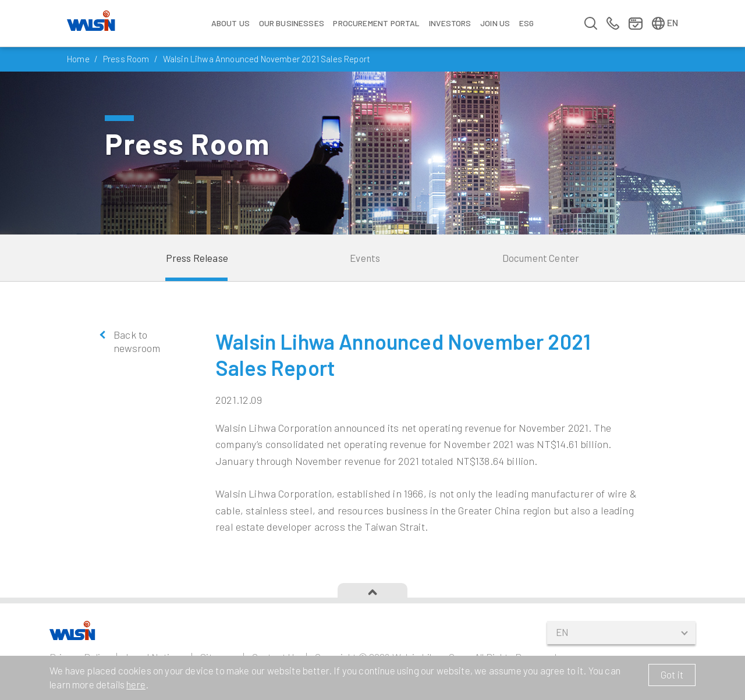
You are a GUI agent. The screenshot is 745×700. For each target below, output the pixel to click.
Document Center (541, 258)
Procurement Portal (376, 23)
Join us (495, 23)
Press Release (197, 258)
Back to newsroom (137, 341)
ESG (527, 23)
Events (365, 258)
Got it (672, 674)
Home (78, 59)
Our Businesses (292, 23)
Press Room (126, 59)
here (136, 684)
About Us (230, 23)
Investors (450, 23)
